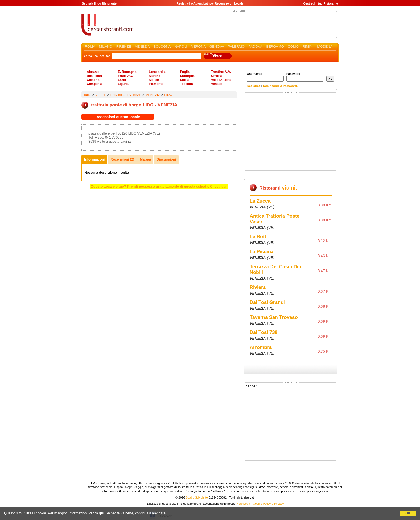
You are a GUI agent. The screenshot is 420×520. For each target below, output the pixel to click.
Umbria (217, 76)
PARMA (210, 54)
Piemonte (156, 84)
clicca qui (97, 513)
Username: (265, 77)
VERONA (198, 47)
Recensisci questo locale (118, 117)
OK (408, 513)
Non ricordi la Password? (281, 86)
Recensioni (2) (122, 159)
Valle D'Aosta (221, 80)
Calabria (93, 80)
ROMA (90, 47)
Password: (305, 77)
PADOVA (255, 47)
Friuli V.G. (125, 76)
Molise (154, 80)
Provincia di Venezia (126, 95)
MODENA (325, 47)
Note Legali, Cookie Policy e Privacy (260, 504)
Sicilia (185, 80)
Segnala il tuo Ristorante (99, 3)
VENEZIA (142, 47)
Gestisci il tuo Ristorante (321, 3)
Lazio (122, 80)
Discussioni (166, 159)
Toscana (186, 84)
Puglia (185, 72)
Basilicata (94, 76)
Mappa (145, 159)
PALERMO (236, 47)
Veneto (216, 84)
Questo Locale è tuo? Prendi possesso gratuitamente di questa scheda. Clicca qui (159, 186)
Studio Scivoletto (197, 497)
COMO (293, 47)
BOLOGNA (162, 47)
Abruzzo (93, 72)
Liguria (123, 84)
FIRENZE (124, 47)
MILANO (106, 47)
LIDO (168, 95)
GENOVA (217, 47)
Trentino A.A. (221, 72)
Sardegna (187, 76)
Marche (155, 76)
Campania (94, 84)
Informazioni (94, 159)
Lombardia (157, 72)
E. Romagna (127, 72)
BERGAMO (275, 47)
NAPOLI (181, 47)
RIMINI (308, 47)
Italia (88, 95)
